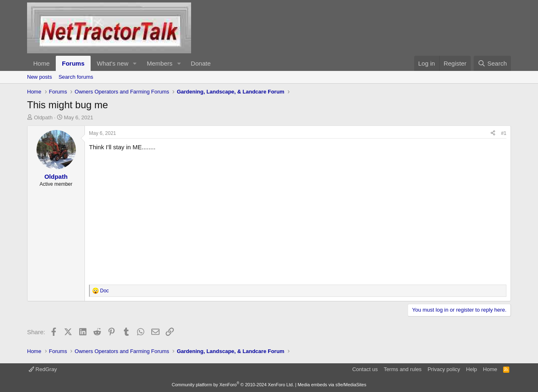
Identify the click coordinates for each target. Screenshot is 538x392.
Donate (201, 63)
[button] (135, 63)
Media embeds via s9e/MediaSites (332, 385)
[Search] (492, 63)
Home (41, 63)
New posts (40, 77)
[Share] (493, 133)
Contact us (365, 369)
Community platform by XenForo (233, 385)
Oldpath (43, 117)
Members (160, 63)
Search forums (76, 77)
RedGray (43, 369)
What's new (113, 63)
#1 (504, 133)
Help (472, 369)
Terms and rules (403, 369)
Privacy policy (444, 369)
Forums (73, 63)
